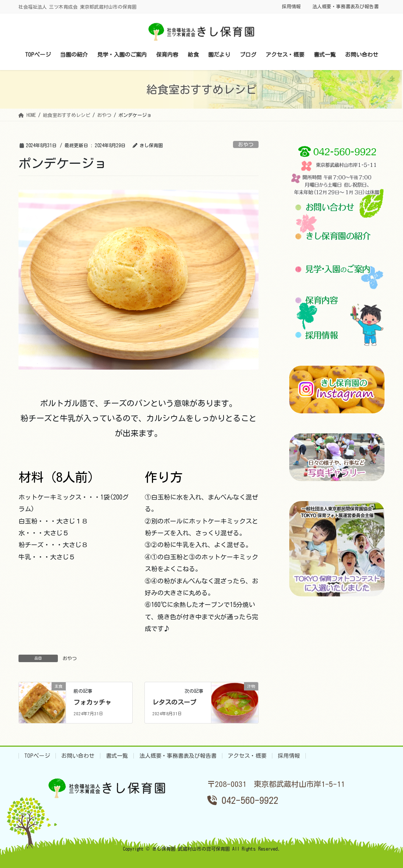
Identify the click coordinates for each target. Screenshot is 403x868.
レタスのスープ (174, 702)
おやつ (246, 145)
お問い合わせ (78, 756)
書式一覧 (117, 756)
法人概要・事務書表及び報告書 (346, 6)
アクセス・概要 (247, 756)
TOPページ (37, 756)
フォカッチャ (92, 702)
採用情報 (291, 6)
